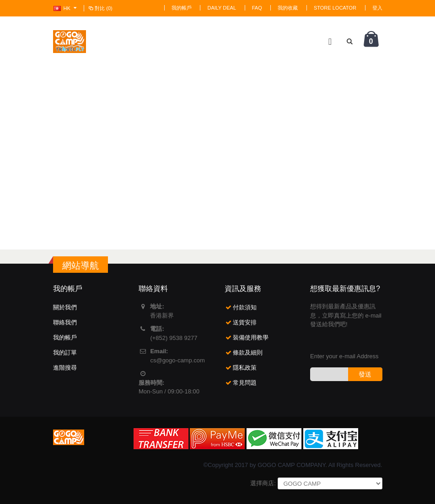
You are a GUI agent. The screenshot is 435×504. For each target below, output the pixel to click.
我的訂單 (65, 353)
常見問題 (245, 383)
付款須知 (245, 307)
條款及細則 (248, 353)
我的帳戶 (182, 8)
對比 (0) (100, 8)
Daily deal (222, 8)
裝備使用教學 (251, 337)
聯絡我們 (65, 322)
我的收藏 (288, 8)
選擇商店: (263, 483)
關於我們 (65, 307)
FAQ (257, 8)
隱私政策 (245, 368)
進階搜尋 (65, 368)
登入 (377, 8)
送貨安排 (245, 322)
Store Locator (335, 8)
